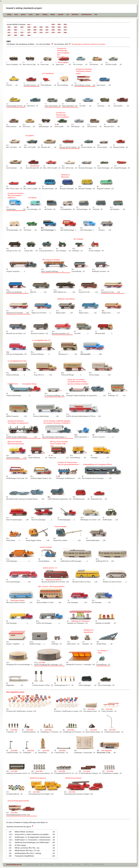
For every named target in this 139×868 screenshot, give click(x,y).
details (53, 15)
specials (61, 15)
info (96, 15)
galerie (23, 15)
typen (38, 15)
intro (28, 25)
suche (31, 15)
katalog (45, 15)
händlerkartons (86, 15)
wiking (9, 15)
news (16, 15)
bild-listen (75, 15)
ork (68, 15)
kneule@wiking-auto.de (14, 864)
